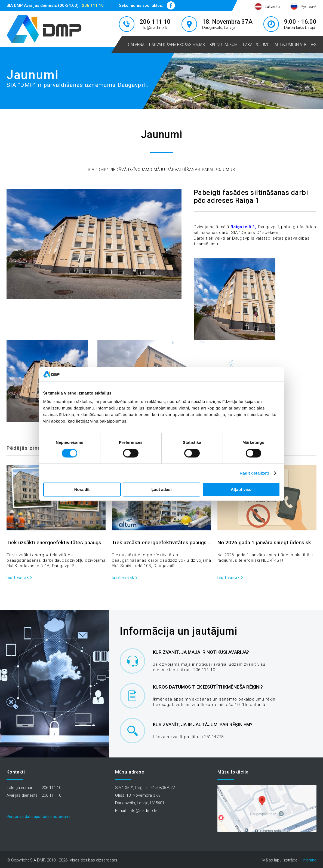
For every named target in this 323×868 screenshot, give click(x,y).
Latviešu (272, 7)
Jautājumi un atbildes (295, 45)
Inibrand (309, 860)
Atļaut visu (241, 490)
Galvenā (136, 45)
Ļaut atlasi (161, 490)
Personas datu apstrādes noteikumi (38, 817)
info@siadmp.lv (154, 27)
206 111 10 (93, 5)
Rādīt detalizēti (254, 473)
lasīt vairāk (18, 578)
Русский (309, 7)
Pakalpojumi (256, 45)
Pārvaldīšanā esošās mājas (177, 45)
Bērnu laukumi (224, 45)
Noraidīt (82, 490)
